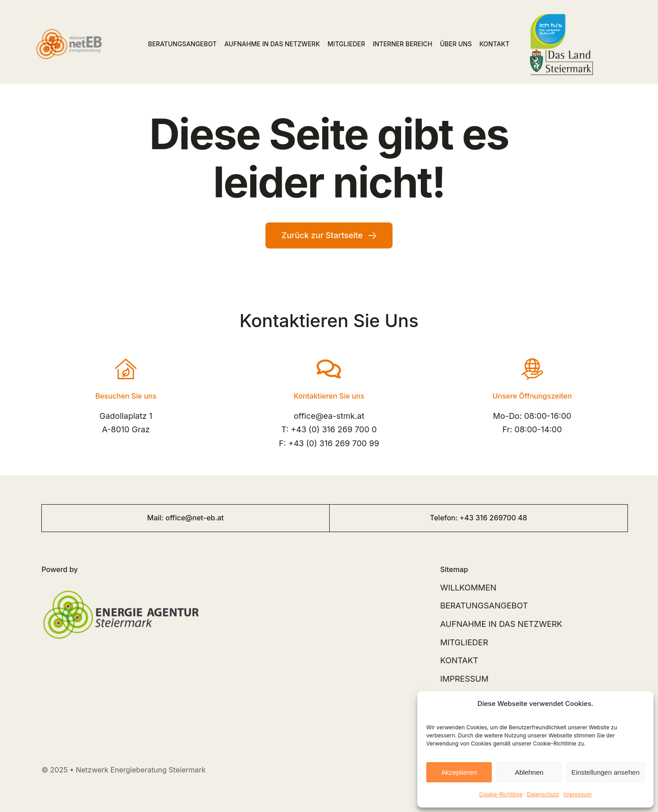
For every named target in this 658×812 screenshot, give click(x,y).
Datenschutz (543, 794)
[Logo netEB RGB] (71, 30)
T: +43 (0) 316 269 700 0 (329, 429)
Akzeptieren (459, 772)
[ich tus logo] (548, 17)
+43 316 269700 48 (493, 518)
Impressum (578, 794)
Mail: (157, 518)
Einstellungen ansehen (605, 772)
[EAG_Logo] (121, 585)
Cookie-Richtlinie (501, 794)
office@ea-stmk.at (329, 416)
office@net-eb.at (194, 518)
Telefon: (445, 518)
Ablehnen (529, 772)
